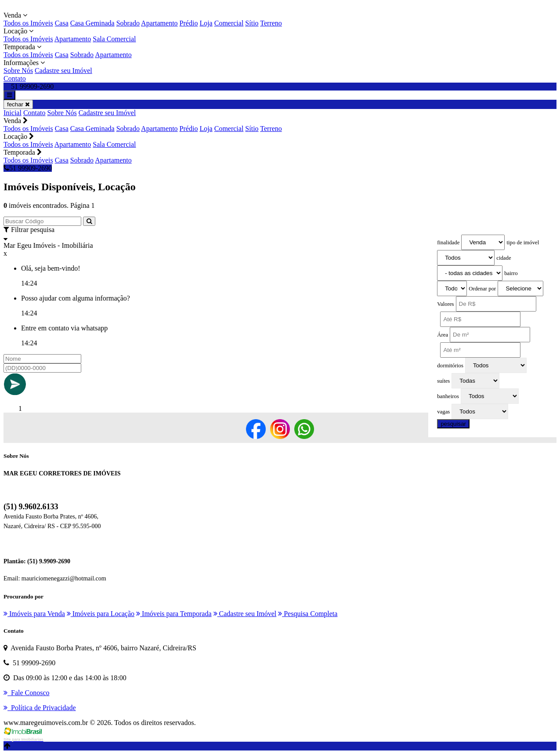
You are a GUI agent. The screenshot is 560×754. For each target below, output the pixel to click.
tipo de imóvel (523, 243)
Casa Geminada (92, 23)
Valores (445, 304)
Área (443, 335)
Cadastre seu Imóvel (63, 71)
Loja (206, 23)
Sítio (252, 23)
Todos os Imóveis (28, 23)
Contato (15, 78)
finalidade (448, 243)
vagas (443, 412)
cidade (504, 258)
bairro (511, 273)
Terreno (271, 23)
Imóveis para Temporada (174, 614)
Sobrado (128, 23)
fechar (18, 104)
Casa (62, 23)
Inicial (13, 113)
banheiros (448, 396)
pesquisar (453, 424)
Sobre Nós (18, 71)
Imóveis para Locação (101, 614)
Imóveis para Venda (34, 614)
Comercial (229, 23)
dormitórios (450, 366)
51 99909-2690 (28, 168)
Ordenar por (482, 289)
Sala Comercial (114, 39)
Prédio (189, 23)
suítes (443, 381)
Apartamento (159, 23)
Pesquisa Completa (308, 614)
